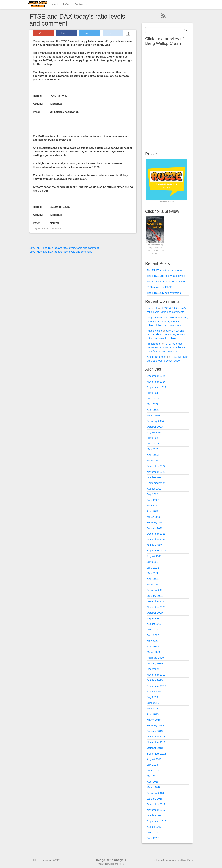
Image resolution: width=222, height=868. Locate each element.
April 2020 (153, 646)
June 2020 (153, 635)
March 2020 (154, 652)
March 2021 (154, 584)
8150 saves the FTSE (159, 287)
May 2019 (153, 708)
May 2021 (153, 573)
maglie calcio (154, 331)
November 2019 (156, 675)
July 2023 (152, 438)
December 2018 (156, 737)
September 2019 (157, 686)
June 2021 (153, 568)
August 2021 (154, 556)
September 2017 (157, 821)
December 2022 (156, 466)
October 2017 (155, 815)
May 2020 (153, 641)
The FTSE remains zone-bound (165, 270)
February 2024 (155, 421)
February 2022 (155, 522)
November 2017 (156, 810)
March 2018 (154, 787)
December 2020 (156, 601)
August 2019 (154, 691)
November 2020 (156, 607)
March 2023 (154, 461)
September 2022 (157, 483)
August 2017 (154, 827)
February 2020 (155, 658)
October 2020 (155, 613)
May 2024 (153, 404)
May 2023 (153, 449)
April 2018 (153, 782)
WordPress (187, 860)
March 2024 (154, 415)
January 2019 (155, 731)
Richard (58, 228)
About (55, 4)
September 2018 (157, 754)
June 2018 (153, 770)
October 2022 (155, 477)
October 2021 (155, 545)
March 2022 (154, 517)
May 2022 (153, 506)
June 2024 (153, 398)
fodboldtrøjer (154, 344)
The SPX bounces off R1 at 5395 (166, 281)
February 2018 (155, 793)
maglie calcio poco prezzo (162, 317)
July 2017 (152, 832)
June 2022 (153, 500)
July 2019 (152, 697)
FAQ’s (66, 4)
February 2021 (155, 590)
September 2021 (157, 551)
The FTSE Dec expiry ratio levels (166, 276)
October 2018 (155, 748)
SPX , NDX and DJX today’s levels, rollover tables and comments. (167, 321)
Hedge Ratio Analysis (111, 860)
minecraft (152, 308)
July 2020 (152, 629)
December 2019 (156, 669)
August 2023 (154, 432)
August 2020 (154, 624)
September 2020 (157, 618)
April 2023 (153, 455)
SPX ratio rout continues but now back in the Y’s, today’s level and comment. (166, 347)
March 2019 (154, 720)
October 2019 (155, 680)
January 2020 (155, 663)
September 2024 (157, 387)
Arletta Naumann (157, 357)
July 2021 (152, 562)
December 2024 (156, 376)
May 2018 (153, 776)
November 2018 (156, 742)
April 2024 (153, 410)
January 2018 (155, 799)
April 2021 (153, 579)
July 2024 (152, 393)
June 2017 (153, 838)
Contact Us (81, 4)
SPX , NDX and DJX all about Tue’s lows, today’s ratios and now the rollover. (166, 334)
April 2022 (153, 511)
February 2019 (155, 725)
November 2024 (156, 382)
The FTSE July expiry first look (165, 293)
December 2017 (156, 804)
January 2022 (155, 528)
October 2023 (155, 427)
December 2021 (156, 534)
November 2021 (156, 539)
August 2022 (154, 489)
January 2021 (155, 596)
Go (185, 30)
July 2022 (152, 494)
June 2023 (153, 443)
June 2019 (153, 703)
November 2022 (156, 472)
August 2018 (154, 759)
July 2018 (152, 765)
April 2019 (153, 714)
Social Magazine (170, 860)
